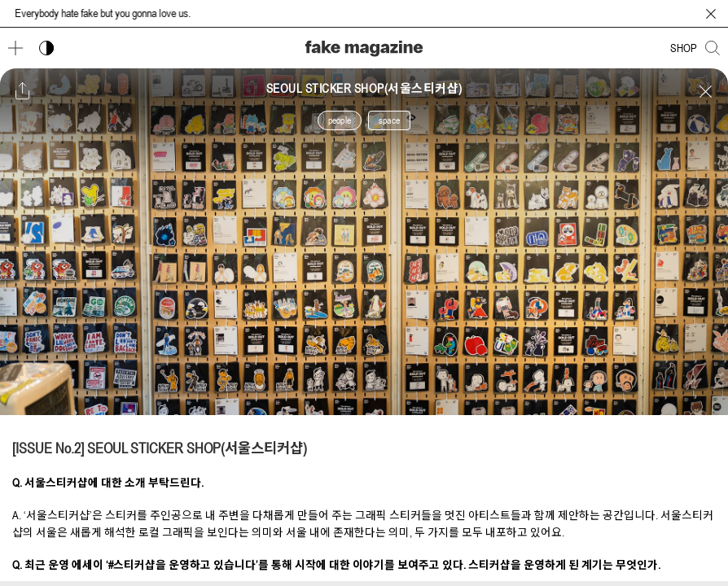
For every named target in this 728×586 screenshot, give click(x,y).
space (389, 120)
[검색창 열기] (713, 48)
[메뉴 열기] (15, 48)
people (340, 120)
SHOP (684, 48)
